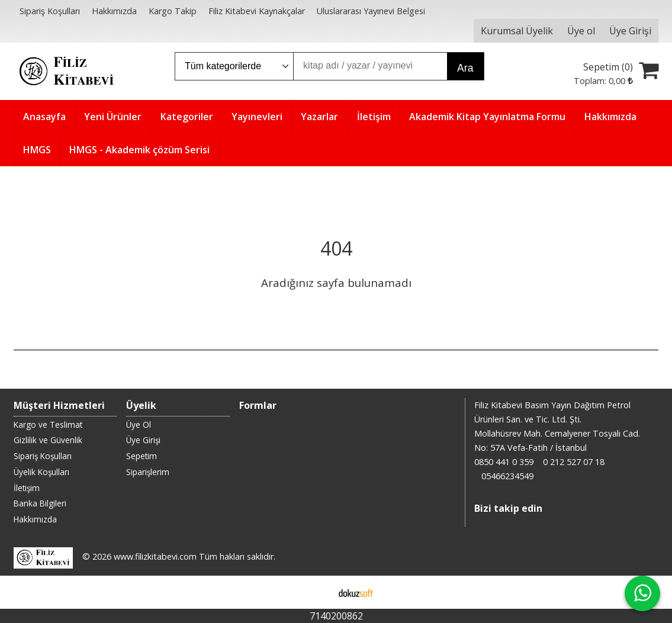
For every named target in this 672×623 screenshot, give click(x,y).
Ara (465, 68)
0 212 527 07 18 (574, 462)
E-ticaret (317, 592)
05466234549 (507, 476)
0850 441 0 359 (504, 462)
